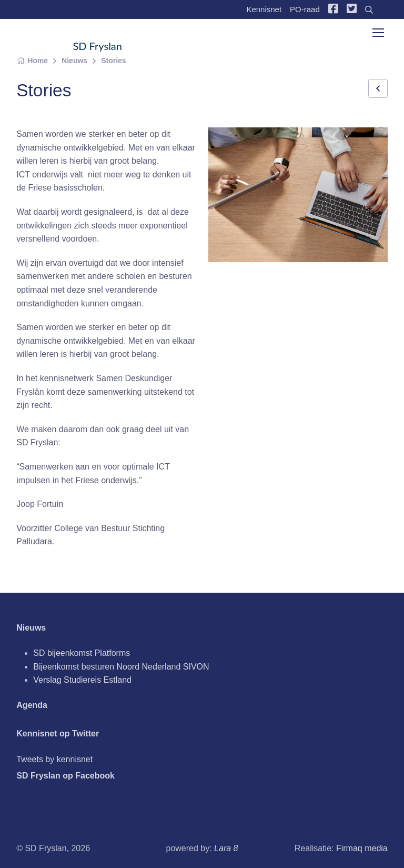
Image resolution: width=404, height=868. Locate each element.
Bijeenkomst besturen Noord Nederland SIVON (121, 667)
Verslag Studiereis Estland (82, 680)
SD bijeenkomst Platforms (82, 653)
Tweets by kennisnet (54, 759)
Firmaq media (362, 848)
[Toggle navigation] (378, 33)
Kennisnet (264, 9)
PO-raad (305, 9)
